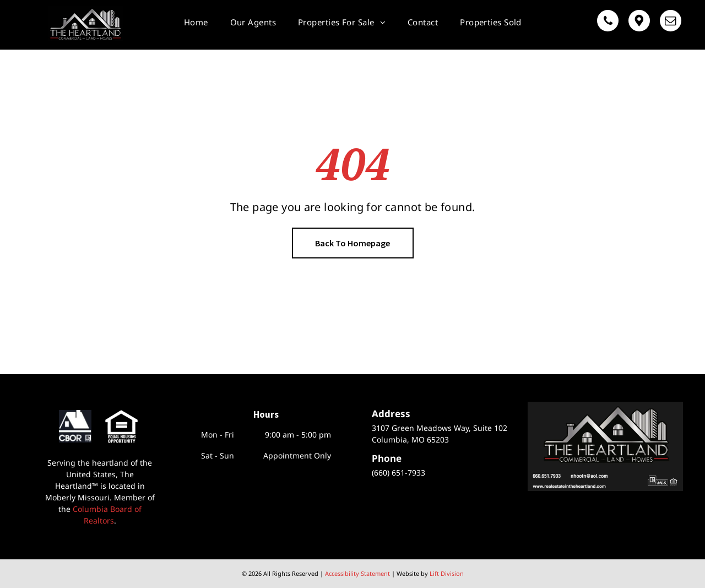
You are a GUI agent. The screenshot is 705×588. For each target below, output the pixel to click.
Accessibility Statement (357, 573)
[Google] (639, 22)
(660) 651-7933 (398, 473)
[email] (671, 22)
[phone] (608, 22)
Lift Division (447, 573)
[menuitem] (196, 22)
